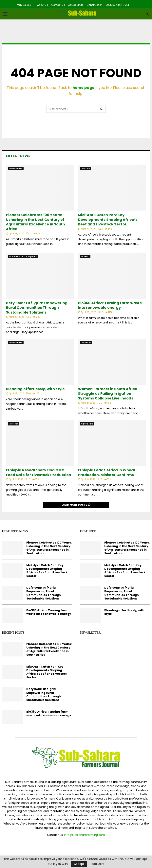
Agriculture (87, 424)
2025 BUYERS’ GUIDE (118, 5)
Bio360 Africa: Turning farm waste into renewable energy (110, 305)
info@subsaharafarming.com (85, 835)
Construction (95, 5)
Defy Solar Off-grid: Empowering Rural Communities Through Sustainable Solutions (37, 308)
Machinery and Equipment (23, 256)
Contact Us (58, 5)
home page (84, 88)
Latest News (18, 156)
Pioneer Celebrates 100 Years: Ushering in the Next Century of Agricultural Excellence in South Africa (35, 222)
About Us (43, 5)
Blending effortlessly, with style (35, 389)
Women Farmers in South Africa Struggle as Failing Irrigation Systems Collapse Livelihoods (108, 394)
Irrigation (86, 343)
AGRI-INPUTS (16, 169)
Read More (97, 864)
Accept (79, 864)
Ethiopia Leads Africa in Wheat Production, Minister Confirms (107, 472)
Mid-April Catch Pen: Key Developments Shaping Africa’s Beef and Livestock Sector (108, 219)
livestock (85, 169)
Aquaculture (76, 5)
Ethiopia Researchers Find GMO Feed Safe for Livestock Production (38, 472)
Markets (85, 256)
